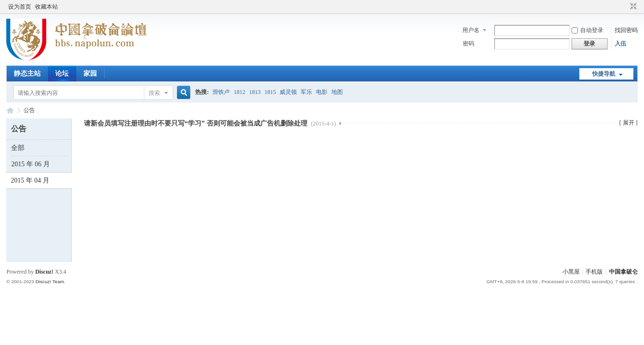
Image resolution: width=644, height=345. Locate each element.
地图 (337, 92)
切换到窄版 (632, 7)
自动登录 (587, 30)
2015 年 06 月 (30, 164)
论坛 (62, 74)
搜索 (154, 93)
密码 (468, 44)
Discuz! (44, 272)
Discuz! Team (50, 282)
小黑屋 (571, 272)
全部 (18, 148)
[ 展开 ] (629, 123)
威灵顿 (288, 92)
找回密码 (626, 30)
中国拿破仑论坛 (10, 110)
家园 (90, 74)
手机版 (594, 272)
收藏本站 (47, 7)
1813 (255, 92)
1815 (270, 92)
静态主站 (27, 74)
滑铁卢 (221, 92)
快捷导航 (604, 74)
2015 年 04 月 (30, 180)
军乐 (306, 92)
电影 (322, 92)
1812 (239, 92)
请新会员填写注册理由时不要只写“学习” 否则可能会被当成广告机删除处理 (210, 123)
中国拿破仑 (623, 272)
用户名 (471, 30)
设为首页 (20, 7)
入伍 (621, 44)
